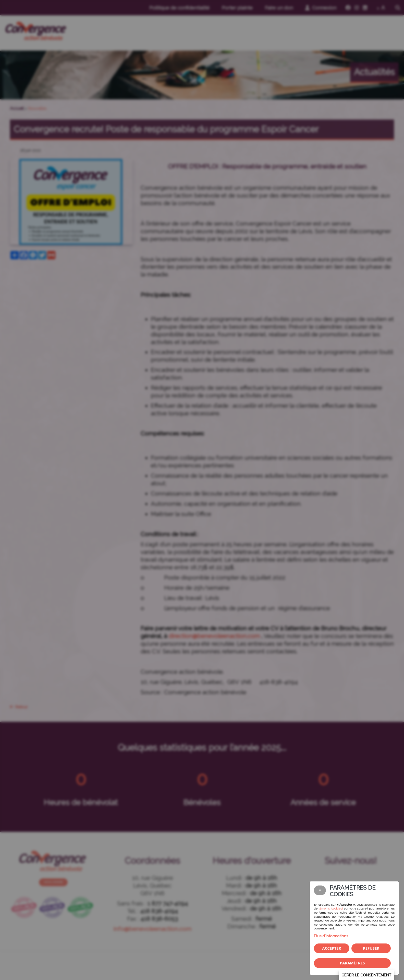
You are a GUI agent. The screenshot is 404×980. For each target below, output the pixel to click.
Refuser (371, 948)
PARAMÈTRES (352, 963)
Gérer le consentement (366, 975)
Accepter (332, 948)
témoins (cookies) (331, 908)
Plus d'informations (331, 936)
